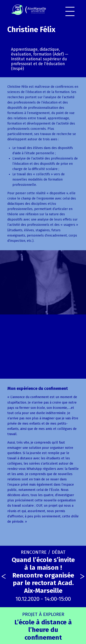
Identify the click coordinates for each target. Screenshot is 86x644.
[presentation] (4, 577)
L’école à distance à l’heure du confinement (43, 626)
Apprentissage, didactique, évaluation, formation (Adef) (37, 52)
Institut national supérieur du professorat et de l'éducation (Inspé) (39, 64)
